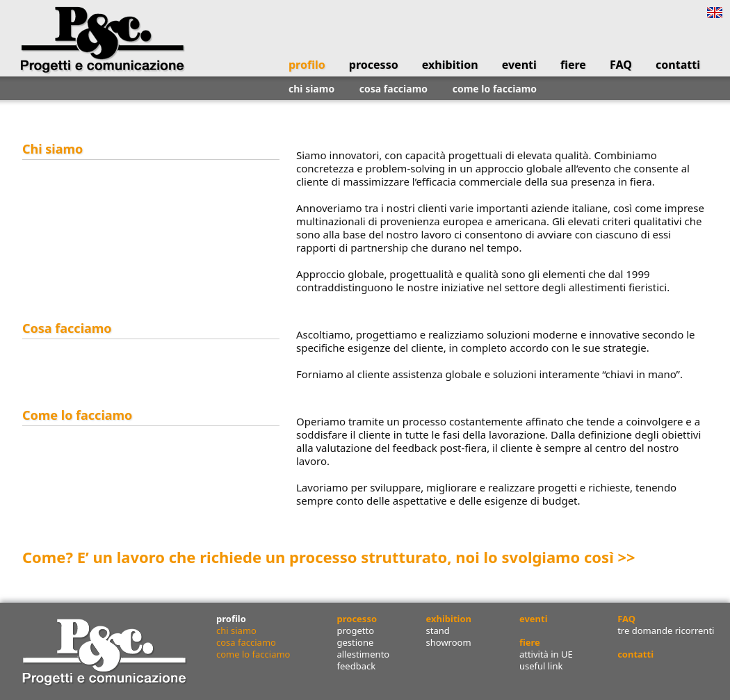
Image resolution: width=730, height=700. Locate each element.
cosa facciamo (394, 89)
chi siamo (311, 89)
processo (374, 65)
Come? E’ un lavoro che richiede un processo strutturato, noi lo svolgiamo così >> (329, 557)
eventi (519, 65)
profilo (307, 65)
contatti (678, 65)
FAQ (621, 65)
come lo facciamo (495, 89)
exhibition (450, 65)
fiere (573, 65)
